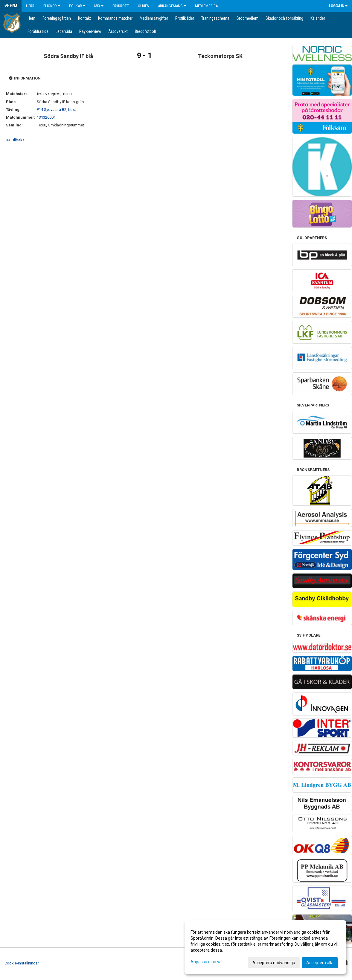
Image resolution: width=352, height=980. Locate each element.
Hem (11, 6)
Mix (99, 6)
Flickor (52, 6)
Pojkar (77, 6)
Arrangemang (172, 6)
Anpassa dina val (207, 962)
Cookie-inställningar (22, 963)
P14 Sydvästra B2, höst (56, 110)
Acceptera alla (320, 963)
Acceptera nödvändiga (274, 963)
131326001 (46, 117)
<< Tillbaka (15, 140)
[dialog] (265, 947)
